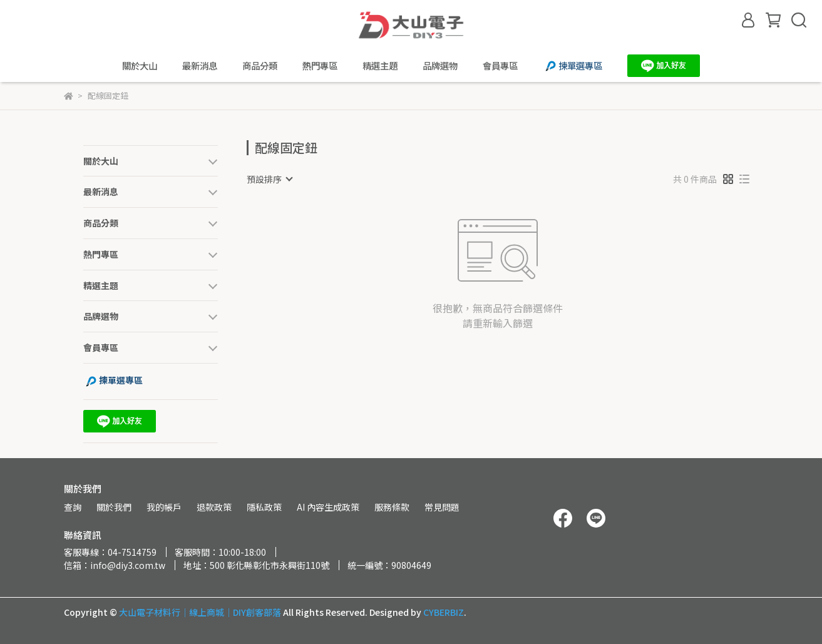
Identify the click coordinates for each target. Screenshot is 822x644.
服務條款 (392, 507)
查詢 (73, 507)
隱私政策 (264, 507)
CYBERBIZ (444, 612)
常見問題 (442, 507)
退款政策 (214, 507)
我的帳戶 (164, 507)
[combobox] (269, 179)
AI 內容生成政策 (328, 507)
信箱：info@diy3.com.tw (115, 565)
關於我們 (114, 507)
